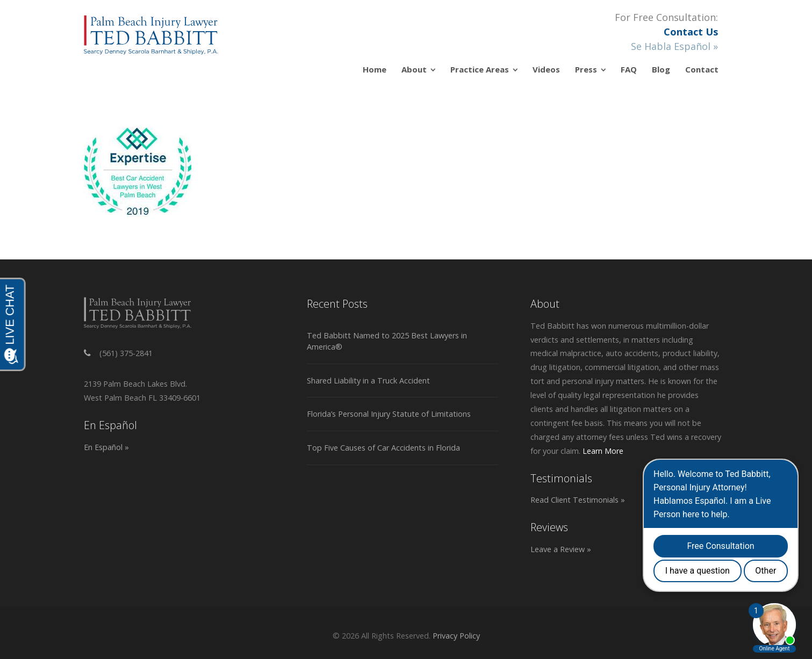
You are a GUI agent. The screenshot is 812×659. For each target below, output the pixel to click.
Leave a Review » (561, 549)
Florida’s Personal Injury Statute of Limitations (389, 414)
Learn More (603, 451)
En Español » (106, 447)
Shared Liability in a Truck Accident (368, 381)
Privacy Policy (456, 636)
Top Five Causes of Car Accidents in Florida (383, 448)
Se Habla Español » (674, 46)
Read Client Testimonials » (578, 500)
